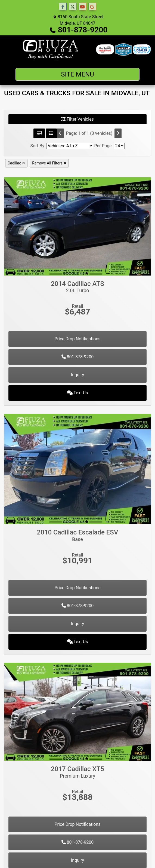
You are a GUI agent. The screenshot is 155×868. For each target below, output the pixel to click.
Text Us (78, 393)
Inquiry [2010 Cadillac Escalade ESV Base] (77, 624)
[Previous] (60, 133)
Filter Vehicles (77, 119)
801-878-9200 (83, 30)
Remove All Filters (49, 163)
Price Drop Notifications (77, 339)
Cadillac (16, 163)
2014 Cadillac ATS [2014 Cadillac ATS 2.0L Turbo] (77, 287)
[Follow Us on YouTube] (82, 7)
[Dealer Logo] (50, 50)
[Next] (118, 133)
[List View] (51, 133)
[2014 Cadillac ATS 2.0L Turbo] (77, 226)
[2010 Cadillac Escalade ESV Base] (77, 469)
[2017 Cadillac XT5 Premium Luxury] (77, 711)
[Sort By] (70, 146)
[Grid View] (39, 133)
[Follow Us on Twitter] (73, 7)
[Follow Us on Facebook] (63, 7)
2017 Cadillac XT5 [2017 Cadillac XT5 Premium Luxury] (77, 772)
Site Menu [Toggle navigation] (77, 74)
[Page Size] (119, 146)
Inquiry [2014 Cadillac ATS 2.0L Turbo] (77, 375)
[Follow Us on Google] (92, 7)
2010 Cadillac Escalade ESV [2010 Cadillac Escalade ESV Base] (77, 535)
